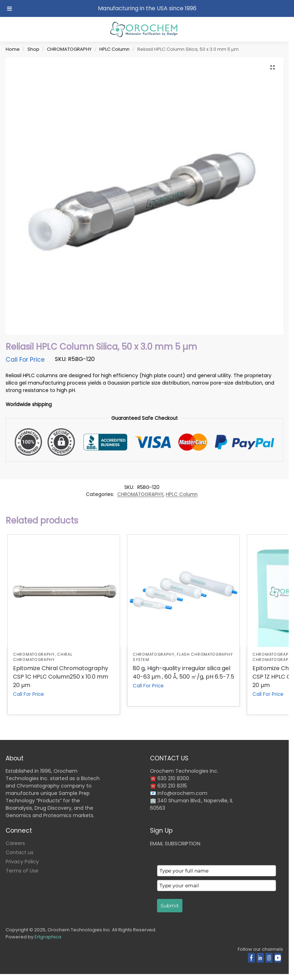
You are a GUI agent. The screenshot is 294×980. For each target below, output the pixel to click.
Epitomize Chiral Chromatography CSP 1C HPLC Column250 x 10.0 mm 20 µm (61, 677)
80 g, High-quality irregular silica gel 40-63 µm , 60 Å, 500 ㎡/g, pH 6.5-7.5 (183, 672)
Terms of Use (22, 871)
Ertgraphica (48, 937)
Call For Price (25, 360)
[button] (273, 68)
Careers (15, 843)
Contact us (20, 852)
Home (13, 49)
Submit (170, 906)
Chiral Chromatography (43, 657)
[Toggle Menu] (10, 8)
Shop (33, 49)
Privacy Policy (22, 862)
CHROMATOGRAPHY (69, 49)
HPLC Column (114, 49)
